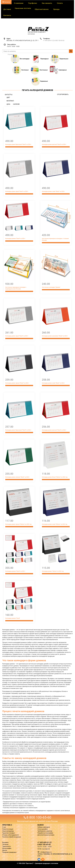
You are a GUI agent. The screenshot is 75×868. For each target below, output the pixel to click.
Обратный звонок (42, 9)
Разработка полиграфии (45, 833)
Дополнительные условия (46, 835)
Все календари (20, 59)
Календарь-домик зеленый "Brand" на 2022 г (17, 477)
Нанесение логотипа (23, 8)
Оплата (60, 3)
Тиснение (5, 844)
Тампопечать (7, 846)
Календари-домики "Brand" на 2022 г (15, 571)
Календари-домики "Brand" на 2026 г (15, 239)
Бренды (56, 9)
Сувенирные (58, 70)
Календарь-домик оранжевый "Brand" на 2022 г (55, 336)
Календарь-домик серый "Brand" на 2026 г (17, 191)
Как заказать (47, 3)
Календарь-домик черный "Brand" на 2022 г (17, 383)
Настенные (20, 70)
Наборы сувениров (44, 827)
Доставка (7, 9)
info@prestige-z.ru (46, 852)
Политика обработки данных (12, 837)
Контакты (7, 15)
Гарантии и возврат (9, 833)
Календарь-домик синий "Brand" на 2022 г (53, 383)
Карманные (40, 81)
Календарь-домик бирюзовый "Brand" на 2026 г (18, 144)
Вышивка (5, 842)
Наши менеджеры (8, 831)
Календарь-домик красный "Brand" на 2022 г (54, 430)
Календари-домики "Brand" (13, 618)
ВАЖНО (41, 825)
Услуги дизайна (43, 829)
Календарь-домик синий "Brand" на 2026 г (53, 191)
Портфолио (33, 3)
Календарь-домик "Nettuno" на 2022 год (53, 571)
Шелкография (7, 848)
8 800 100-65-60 (59, 41)
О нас (4, 827)
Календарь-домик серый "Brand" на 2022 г (17, 336)
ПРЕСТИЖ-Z (7, 825)
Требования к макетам (45, 831)
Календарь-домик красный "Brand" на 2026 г (54, 144)
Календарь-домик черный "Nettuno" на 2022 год (18, 524)
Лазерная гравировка (9, 852)
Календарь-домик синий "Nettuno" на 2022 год (55, 524)
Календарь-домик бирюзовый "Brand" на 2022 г (18, 430)
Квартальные (59, 59)
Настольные (39, 70)
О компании (19, 3)
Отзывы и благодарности (10, 835)
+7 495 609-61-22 (48, 41)
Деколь (5, 850)
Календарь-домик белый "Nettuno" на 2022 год (55, 477)
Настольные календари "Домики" (51, 287)
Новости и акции (8, 829)
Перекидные (40, 59)
